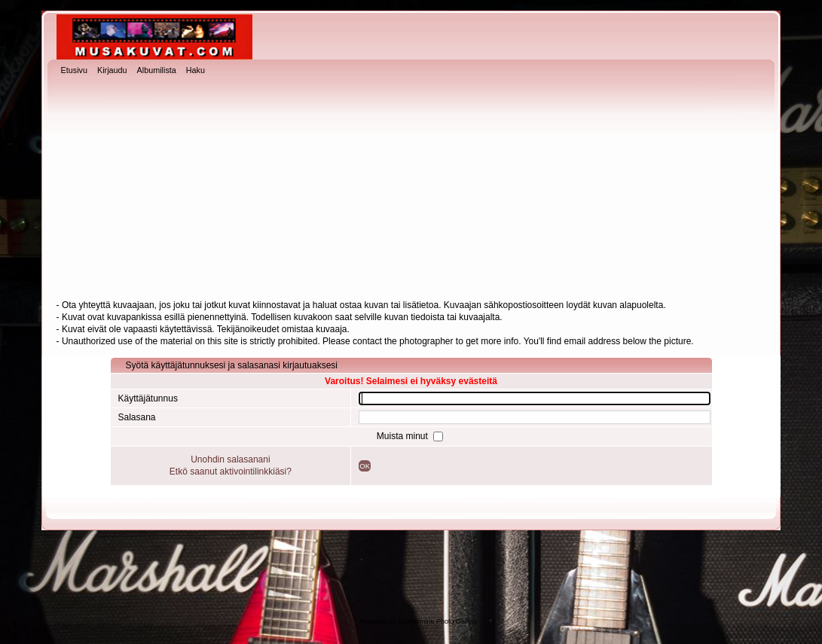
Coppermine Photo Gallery (437, 621)
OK (365, 466)
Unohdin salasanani (230, 459)
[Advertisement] (411, 189)
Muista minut (403, 436)
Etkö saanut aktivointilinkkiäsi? (231, 472)
